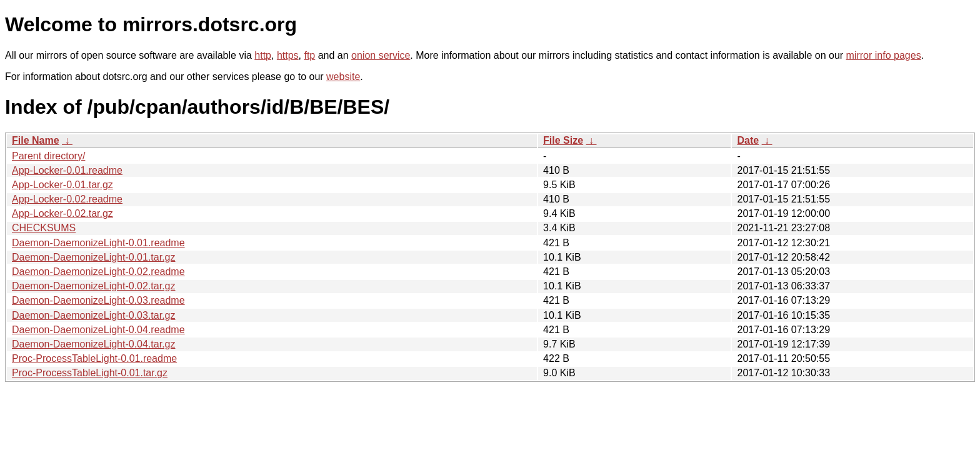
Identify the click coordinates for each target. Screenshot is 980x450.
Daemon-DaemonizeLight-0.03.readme (98, 300)
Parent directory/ (48, 156)
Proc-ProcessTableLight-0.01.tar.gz (90, 373)
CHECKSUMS (44, 228)
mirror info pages (884, 55)
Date (748, 140)
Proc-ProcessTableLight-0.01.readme (94, 358)
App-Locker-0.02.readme (67, 199)
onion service (381, 55)
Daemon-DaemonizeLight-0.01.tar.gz (93, 257)
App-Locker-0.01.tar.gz (62, 185)
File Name (36, 140)
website (343, 77)
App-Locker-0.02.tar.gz (62, 213)
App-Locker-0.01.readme (67, 170)
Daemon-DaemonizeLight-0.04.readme (98, 330)
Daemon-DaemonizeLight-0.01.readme (98, 243)
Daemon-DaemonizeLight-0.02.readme (98, 272)
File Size (563, 140)
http (263, 55)
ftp (309, 55)
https (288, 55)
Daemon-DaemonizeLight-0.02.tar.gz (93, 286)
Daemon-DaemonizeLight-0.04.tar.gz (93, 344)
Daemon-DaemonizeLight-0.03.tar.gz (93, 315)
